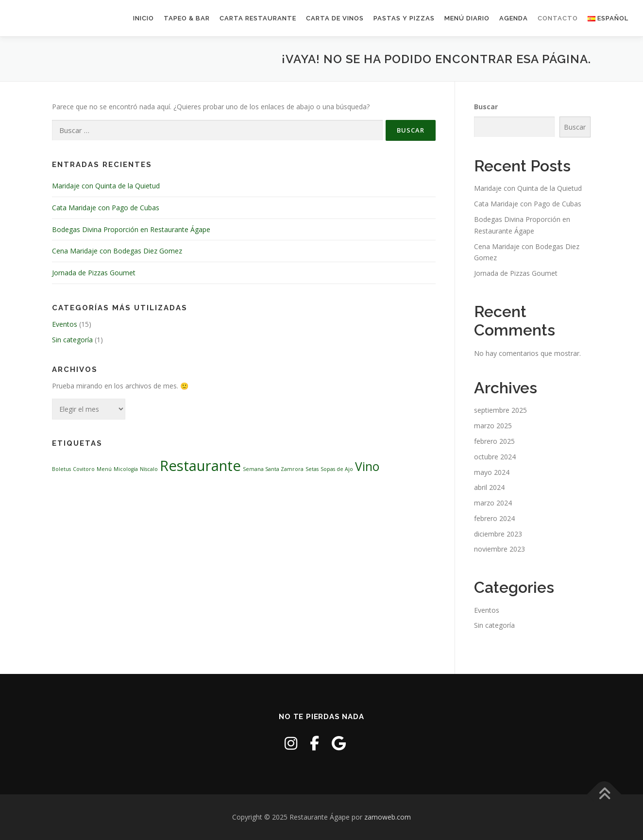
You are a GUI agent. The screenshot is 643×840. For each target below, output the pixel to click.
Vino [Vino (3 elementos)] (367, 466)
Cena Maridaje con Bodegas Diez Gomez (117, 251)
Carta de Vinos (335, 18)
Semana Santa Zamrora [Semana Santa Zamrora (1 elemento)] (273, 469)
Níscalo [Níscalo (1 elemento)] (149, 469)
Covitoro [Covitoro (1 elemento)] (84, 469)
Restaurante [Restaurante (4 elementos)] (200, 466)
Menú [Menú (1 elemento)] (104, 469)
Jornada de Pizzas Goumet (94, 273)
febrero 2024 (494, 518)
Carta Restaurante (258, 18)
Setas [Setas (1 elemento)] (312, 469)
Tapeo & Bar (187, 18)
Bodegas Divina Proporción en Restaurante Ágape (131, 229)
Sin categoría (72, 340)
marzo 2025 (493, 426)
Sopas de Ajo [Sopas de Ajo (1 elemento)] (337, 469)
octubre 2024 (495, 457)
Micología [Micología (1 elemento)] (126, 469)
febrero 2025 (494, 441)
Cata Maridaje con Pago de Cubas (106, 208)
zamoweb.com (388, 817)
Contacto (558, 18)
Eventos (65, 324)
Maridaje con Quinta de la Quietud (106, 186)
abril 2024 (489, 487)
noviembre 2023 (499, 549)
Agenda (514, 18)
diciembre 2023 (498, 534)
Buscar (486, 107)
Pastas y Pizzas (404, 18)
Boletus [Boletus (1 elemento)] (61, 469)
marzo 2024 (493, 503)
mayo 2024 (492, 472)
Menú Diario (467, 18)
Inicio (144, 18)
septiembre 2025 (500, 410)
